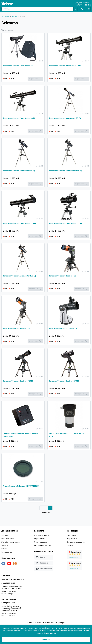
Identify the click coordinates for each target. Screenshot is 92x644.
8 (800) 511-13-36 (80, 5)
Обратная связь (8, 540)
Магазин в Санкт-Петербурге (13, 581)
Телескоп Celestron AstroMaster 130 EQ (21, 277)
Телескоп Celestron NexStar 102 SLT (19, 382)
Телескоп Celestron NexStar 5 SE (17, 329)
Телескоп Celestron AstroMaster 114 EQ (67, 171)
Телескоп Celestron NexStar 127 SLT (65, 382)
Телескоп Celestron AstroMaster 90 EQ (66, 118)
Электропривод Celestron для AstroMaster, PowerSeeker (22, 436)
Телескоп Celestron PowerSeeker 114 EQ (21, 224)
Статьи (4, 550)
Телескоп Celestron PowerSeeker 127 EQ (67, 224)
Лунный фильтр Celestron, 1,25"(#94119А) (22, 487)
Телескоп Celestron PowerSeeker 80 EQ (20, 118)
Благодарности (7, 553)
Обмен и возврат (41, 543)
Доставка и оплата (42, 537)
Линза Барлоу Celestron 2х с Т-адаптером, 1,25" (68, 436)
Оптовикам (72, 537)
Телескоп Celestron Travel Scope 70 (19, 66)
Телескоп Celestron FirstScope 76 (64, 329)
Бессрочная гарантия (43, 547)
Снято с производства (76, 543)
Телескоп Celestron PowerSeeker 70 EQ (66, 66)
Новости (5, 547)
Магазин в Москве (9, 601)
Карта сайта (72, 540)
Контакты (5, 537)
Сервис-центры (40, 540)
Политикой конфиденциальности (27, 631)
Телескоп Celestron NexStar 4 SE (63, 277)
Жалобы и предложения (11, 543)
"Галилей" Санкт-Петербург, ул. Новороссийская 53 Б (12, 589)
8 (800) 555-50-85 (80, 3)
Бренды (70, 547)
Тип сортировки (8, 30)
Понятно (46, 639)
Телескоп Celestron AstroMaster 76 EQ (20, 171)
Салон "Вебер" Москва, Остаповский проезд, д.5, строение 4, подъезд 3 (11, 609)
